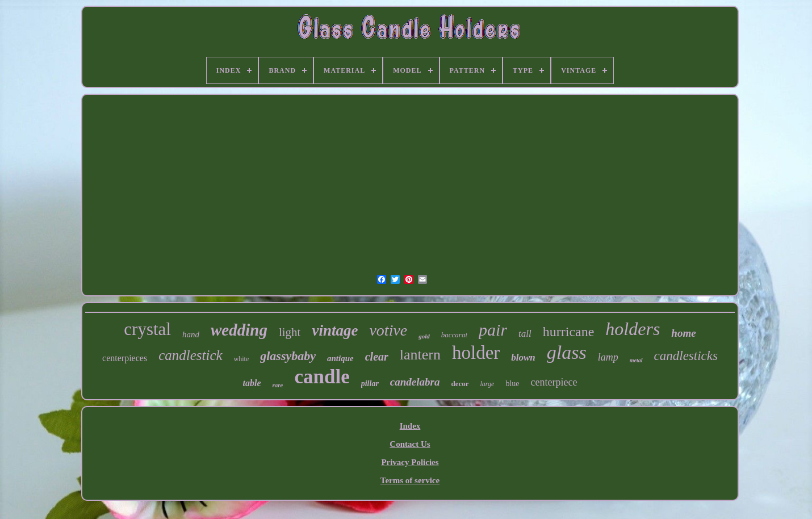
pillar (370, 384)
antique (340, 358)
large (487, 384)
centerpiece (554, 382)
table (252, 383)
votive (388, 330)
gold (424, 336)
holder (476, 353)
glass (567, 352)
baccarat (454, 335)
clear (377, 357)
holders (633, 329)
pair (493, 330)
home (683, 333)
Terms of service (410, 480)
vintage (335, 330)
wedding (239, 330)
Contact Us (410, 444)
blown (523, 357)
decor (460, 384)
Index (410, 426)
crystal (147, 329)
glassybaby (288, 356)
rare (278, 385)
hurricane (569, 332)
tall (525, 334)
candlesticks (686, 356)
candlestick (190, 355)
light (290, 332)
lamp (608, 357)
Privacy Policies (410, 462)
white (242, 359)
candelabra (415, 382)
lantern (420, 355)
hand (191, 334)
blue (512, 384)
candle (322, 377)
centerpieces (125, 358)
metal (636, 360)
